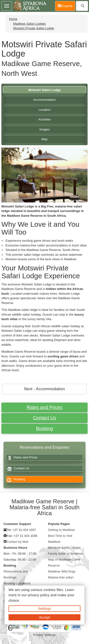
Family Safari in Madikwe (66, 554)
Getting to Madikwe (62, 530)
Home (13, 19)
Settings (44, 608)
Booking (44, 428)
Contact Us (44, 418)
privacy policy (39, 595)
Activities (44, 119)
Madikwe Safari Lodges (29, 24)
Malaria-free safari (61, 577)
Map (45, 139)
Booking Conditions (17, 583)
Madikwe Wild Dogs (62, 571)
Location (45, 110)
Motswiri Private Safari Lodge (33, 28)
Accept (44, 617)
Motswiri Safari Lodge (44, 90)
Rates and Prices (44, 407)
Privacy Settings (44, 635)
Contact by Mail (17, 542)
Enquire (66, 6)
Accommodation (44, 100)
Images (44, 129)
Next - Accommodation (45, 389)
